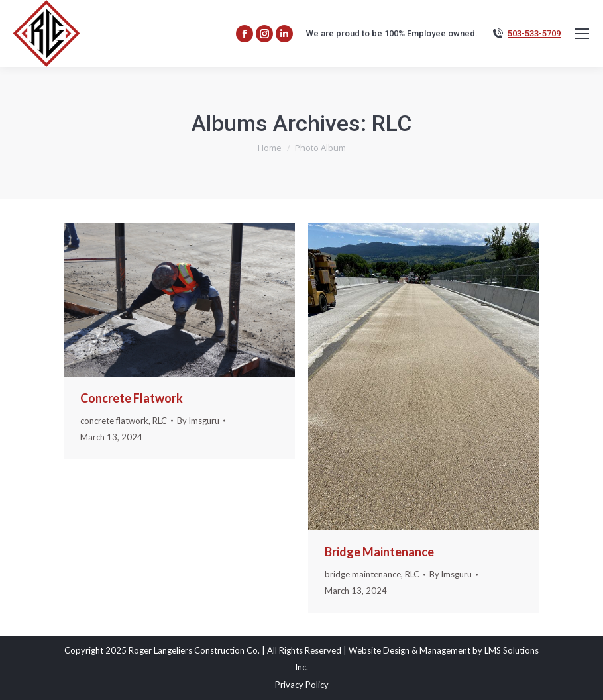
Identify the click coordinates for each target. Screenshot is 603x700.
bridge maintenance (363, 574)
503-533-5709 (534, 33)
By (198, 421)
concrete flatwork (114, 421)
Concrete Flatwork (132, 398)
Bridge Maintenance (379, 552)
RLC (160, 421)
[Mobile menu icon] (582, 34)
